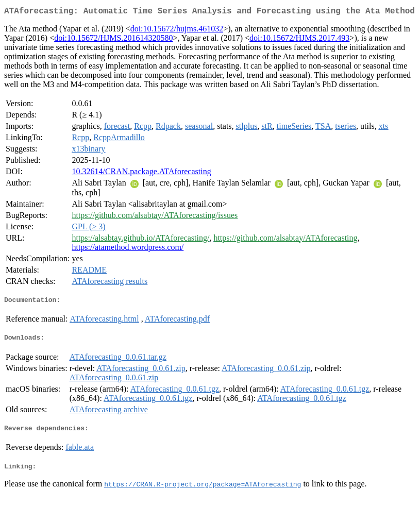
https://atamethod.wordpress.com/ (128, 249)
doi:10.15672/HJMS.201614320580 (113, 40)
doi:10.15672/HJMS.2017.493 (299, 40)
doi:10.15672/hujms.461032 (177, 31)
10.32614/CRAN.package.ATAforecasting (141, 173)
